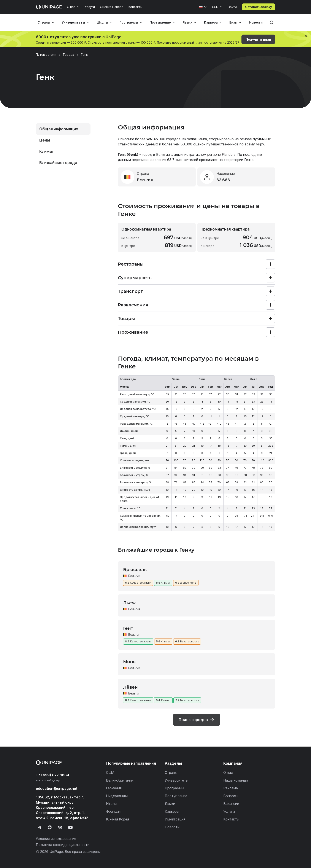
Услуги (90, 7)
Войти (232, 7)
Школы (102, 22)
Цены (45, 140)
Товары (126, 319)
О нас (71, 7)
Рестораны (131, 264)
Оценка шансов (112, 7)
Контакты (136, 7)
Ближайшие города (58, 163)
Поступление (160, 22)
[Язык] (203, 7)
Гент (128, 628)
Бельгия (134, 576)
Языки (188, 22)
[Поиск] (272, 22)
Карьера (211, 22)
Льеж (129, 603)
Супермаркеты (135, 278)
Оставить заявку (259, 7)
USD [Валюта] (215, 7)
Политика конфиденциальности (63, 845)
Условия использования (56, 839)
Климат (47, 151)
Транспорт (130, 291)
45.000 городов (167, 139)
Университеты (73, 22)
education (57, 788)
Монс (129, 662)
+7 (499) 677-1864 (52, 775)
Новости (256, 22)
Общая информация (59, 129)
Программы (129, 22)
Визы (233, 22)
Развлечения (133, 305)
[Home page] (49, 7)
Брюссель (135, 570)
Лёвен (130, 687)
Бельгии (163, 154)
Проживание (133, 332)
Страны (44, 22)
